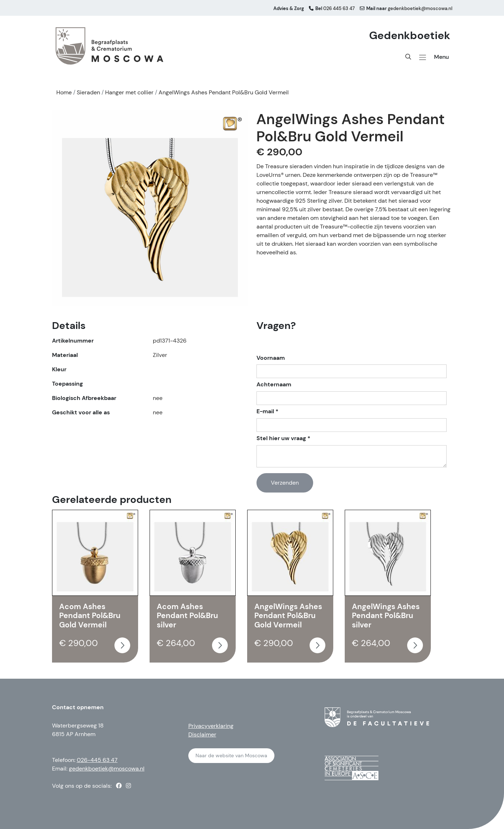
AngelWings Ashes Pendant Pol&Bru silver (386, 616)
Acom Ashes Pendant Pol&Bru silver (187, 616)
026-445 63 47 (97, 760)
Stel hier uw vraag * (283, 438)
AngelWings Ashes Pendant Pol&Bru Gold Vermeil (288, 616)
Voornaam (271, 358)
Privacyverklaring (211, 726)
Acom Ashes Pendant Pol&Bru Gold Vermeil (90, 616)
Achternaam (274, 385)
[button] (423, 57)
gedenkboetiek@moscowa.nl (107, 769)
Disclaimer (202, 734)
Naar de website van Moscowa (231, 755)
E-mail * (267, 411)
